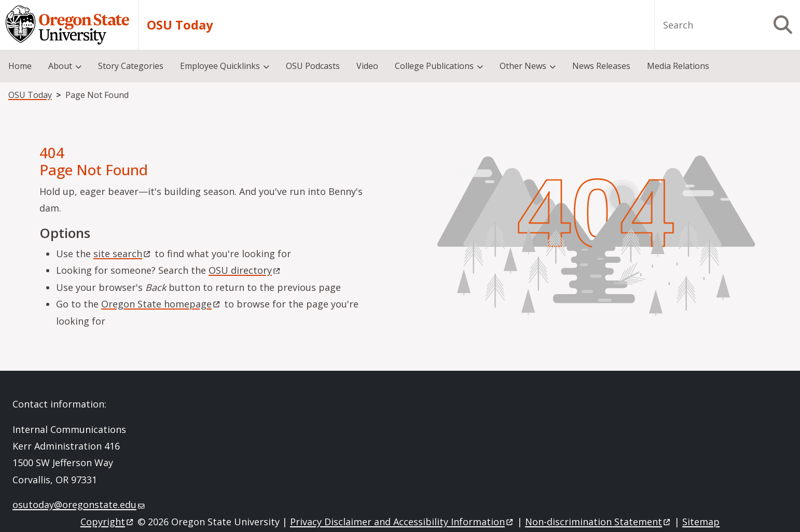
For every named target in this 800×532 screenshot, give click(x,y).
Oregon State (161, 304)
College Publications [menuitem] (434, 66)
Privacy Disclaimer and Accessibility (402, 522)
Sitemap (701, 522)
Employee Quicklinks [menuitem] (220, 66)
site (123, 254)
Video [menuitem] (367, 66)
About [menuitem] (60, 66)
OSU (245, 270)
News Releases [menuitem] (601, 66)
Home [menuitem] (20, 66)
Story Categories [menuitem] (131, 66)
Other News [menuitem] (523, 66)
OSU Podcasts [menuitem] (313, 66)
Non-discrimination (598, 522)
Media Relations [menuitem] (678, 66)
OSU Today (180, 25)
